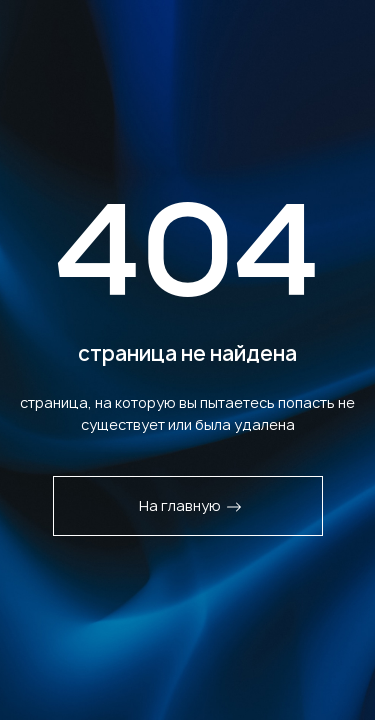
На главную (190, 505)
